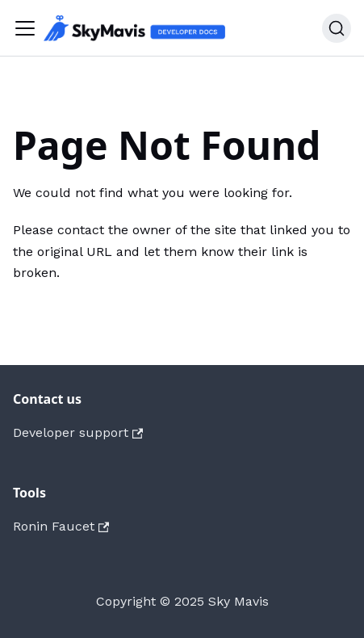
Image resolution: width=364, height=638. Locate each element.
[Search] (337, 28)
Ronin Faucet (61, 526)
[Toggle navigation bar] (25, 28)
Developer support (78, 432)
